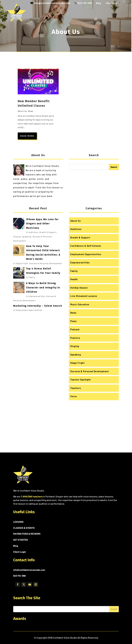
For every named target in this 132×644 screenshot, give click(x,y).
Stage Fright (77, 363)
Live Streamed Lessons (84, 296)
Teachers (76, 388)
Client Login (112, 3)
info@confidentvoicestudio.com (50, 3)
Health (74, 279)
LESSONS (18, 522)
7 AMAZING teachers (32, 496)
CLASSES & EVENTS (24, 528)
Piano (74, 321)
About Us (22, 111)
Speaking (76, 355)
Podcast (75, 329)
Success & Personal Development (90, 371)
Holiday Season (79, 288)
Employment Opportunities (86, 254)
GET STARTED (21, 540)
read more (27, 136)
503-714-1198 (83, 3)
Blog (98, 3)
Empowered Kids (80, 263)
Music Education (80, 304)
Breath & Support (80, 238)
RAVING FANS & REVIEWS (27, 534)
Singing (75, 346)
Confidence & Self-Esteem (86, 246)
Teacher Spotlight (81, 380)
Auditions (76, 229)
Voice (74, 396)
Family (74, 271)
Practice (75, 338)
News (31, 111)
